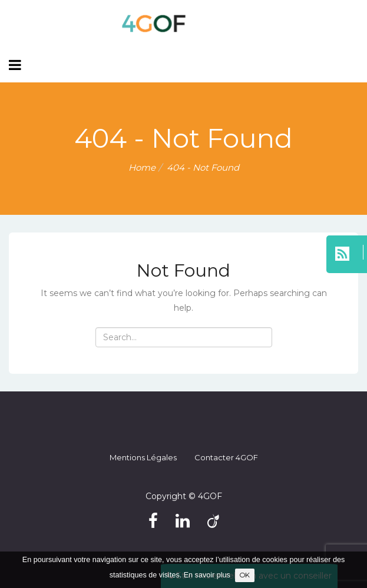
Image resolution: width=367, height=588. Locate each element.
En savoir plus (207, 575)
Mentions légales (143, 457)
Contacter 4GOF (226, 457)
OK (245, 575)
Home (142, 167)
